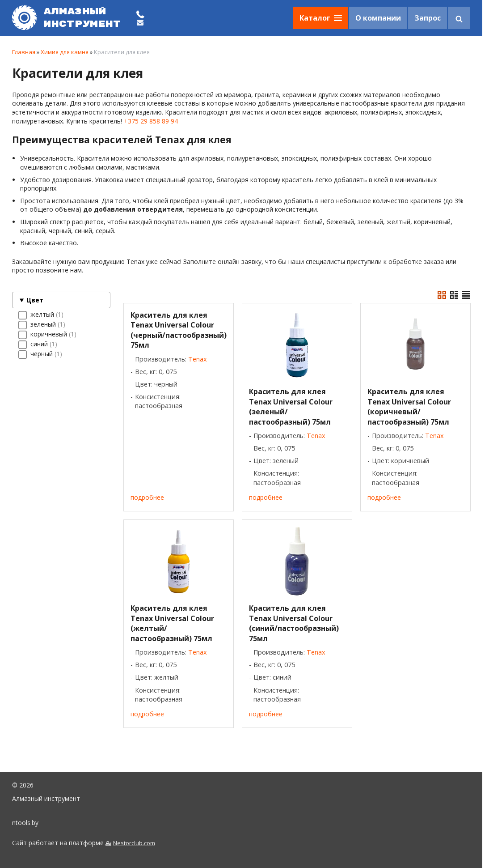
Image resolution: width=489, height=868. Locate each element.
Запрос (428, 18)
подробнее (147, 497)
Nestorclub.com (134, 843)
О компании (378, 18)
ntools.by (25, 823)
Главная (24, 52)
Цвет (35, 300)
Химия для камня (65, 52)
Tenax (198, 359)
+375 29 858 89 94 (151, 121)
